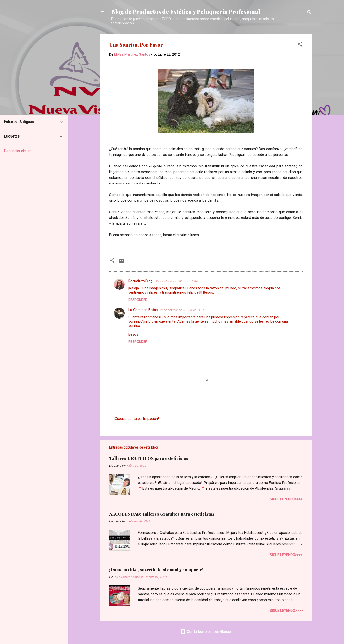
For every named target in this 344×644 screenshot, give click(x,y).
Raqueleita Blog (140, 281)
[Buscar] (309, 13)
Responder (138, 300)
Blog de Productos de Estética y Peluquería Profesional (186, 11)
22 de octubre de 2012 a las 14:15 (182, 310)
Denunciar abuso (18, 151)
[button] (300, 45)
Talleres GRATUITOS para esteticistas (149, 458)
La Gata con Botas (143, 310)
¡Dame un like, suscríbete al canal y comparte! (156, 570)
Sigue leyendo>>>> (286, 499)
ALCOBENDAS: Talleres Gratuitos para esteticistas (162, 514)
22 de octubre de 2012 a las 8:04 (176, 281)
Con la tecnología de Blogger (206, 632)
